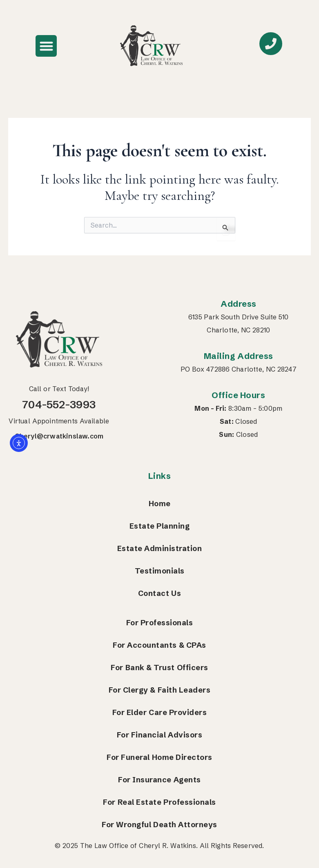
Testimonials (160, 571)
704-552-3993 (59, 405)
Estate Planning (160, 526)
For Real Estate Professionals (159, 802)
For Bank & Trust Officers (159, 668)
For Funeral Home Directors (159, 757)
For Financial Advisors (159, 735)
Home (160, 504)
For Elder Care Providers (160, 712)
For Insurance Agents (159, 780)
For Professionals (160, 623)
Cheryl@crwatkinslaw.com (59, 436)
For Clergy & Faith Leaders (160, 690)
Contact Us (159, 593)
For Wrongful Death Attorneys (159, 825)
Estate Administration (160, 548)
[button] (46, 46)
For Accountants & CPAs (159, 645)
